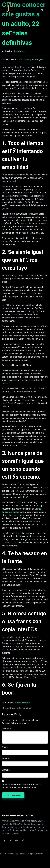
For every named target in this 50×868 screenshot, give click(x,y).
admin (21, 51)
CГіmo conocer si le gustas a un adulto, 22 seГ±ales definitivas (24, 24)
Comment (7, 729)
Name (5, 747)
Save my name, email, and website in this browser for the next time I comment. (21, 786)
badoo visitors (24, 703)
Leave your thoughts (33, 59)
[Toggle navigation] (42, 10)
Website (6, 770)
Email (5, 759)
